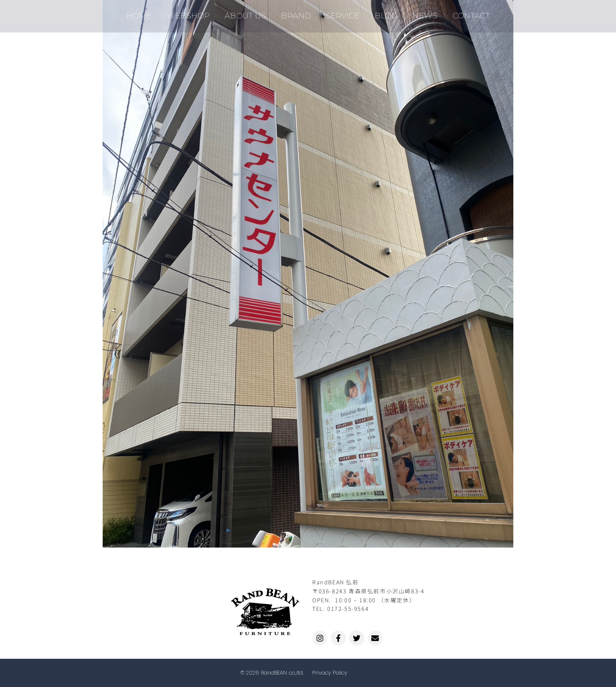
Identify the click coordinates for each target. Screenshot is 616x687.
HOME (147, 13)
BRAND (297, 13)
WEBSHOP (194, 13)
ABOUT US (249, 13)
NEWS (419, 13)
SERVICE (342, 13)
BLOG (383, 13)
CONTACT (463, 13)
